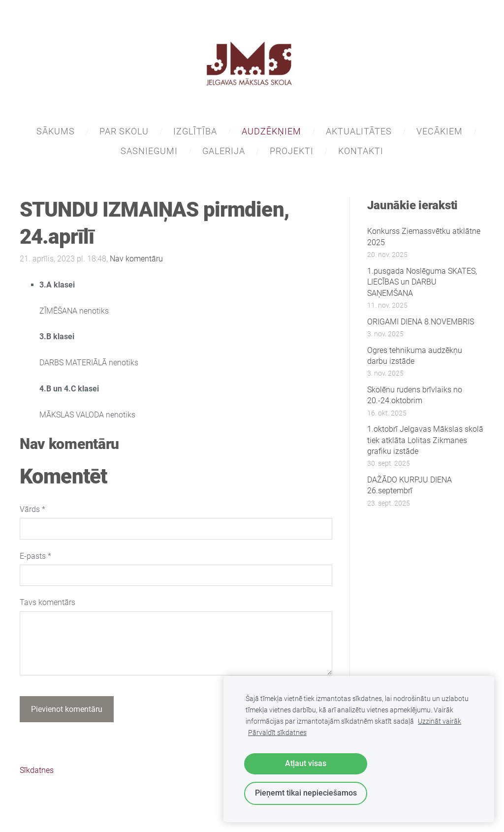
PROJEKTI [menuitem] (292, 151)
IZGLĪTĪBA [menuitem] (195, 131)
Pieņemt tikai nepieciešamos (306, 793)
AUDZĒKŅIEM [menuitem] (271, 131)
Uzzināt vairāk (440, 721)
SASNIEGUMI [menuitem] (149, 151)
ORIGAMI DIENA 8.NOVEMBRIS (421, 322)
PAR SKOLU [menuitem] (124, 131)
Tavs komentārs (47, 602)
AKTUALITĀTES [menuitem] (359, 131)
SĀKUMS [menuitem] (56, 131)
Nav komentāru (136, 259)
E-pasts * (35, 556)
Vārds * (32, 509)
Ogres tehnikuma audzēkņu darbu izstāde (415, 356)
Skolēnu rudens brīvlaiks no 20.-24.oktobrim (415, 395)
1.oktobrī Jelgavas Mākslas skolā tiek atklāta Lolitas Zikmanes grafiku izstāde (425, 440)
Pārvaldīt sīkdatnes (277, 733)
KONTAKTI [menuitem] (361, 151)
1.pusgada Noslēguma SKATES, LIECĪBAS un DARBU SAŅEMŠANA (422, 282)
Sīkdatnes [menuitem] (37, 770)
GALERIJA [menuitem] (224, 151)
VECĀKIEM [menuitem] (440, 131)
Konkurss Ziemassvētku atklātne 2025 (424, 237)
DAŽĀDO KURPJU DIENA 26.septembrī (409, 485)
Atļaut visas (306, 763)
